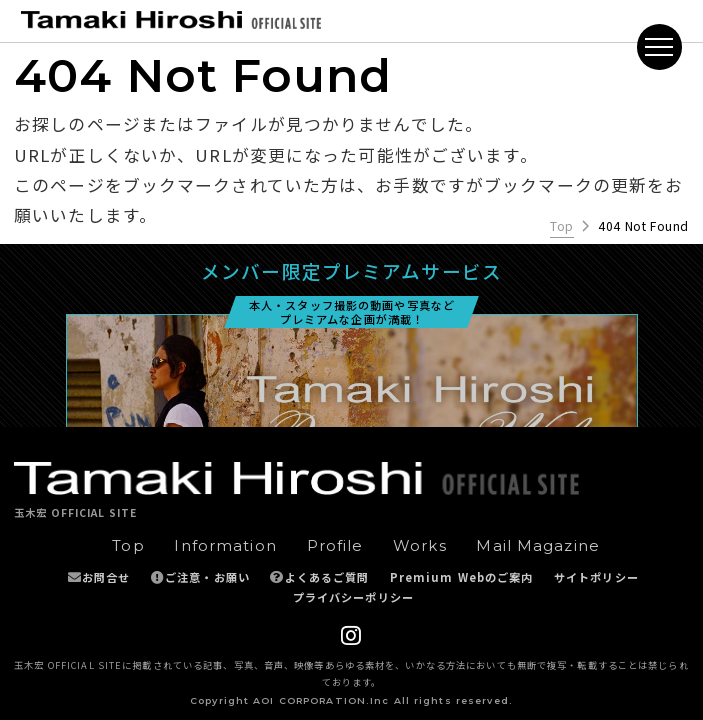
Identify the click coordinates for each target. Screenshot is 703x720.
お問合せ (106, 577)
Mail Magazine (538, 546)
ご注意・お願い (207, 577)
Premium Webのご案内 (462, 577)
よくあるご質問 (327, 577)
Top (562, 226)
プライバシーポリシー (353, 597)
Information (225, 546)
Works (420, 546)
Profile (335, 546)
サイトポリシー (596, 577)
